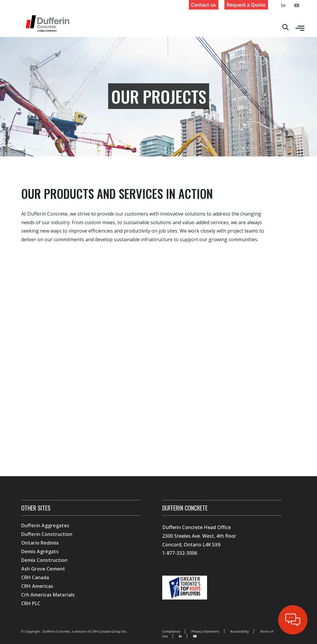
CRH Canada (35, 577)
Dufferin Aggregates (45, 525)
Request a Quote (246, 5)
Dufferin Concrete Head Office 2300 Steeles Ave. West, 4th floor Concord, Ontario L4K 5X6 (199, 536)
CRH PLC (31, 603)
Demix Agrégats (40, 551)
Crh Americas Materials (48, 595)
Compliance (171, 631)
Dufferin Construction (47, 534)
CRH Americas (37, 586)
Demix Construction (44, 560)
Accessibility (240, 631)
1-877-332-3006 (180, 553)
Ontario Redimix (40, 543)
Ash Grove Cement (43, 569)
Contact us (204, 5)
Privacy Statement (205, 631)
